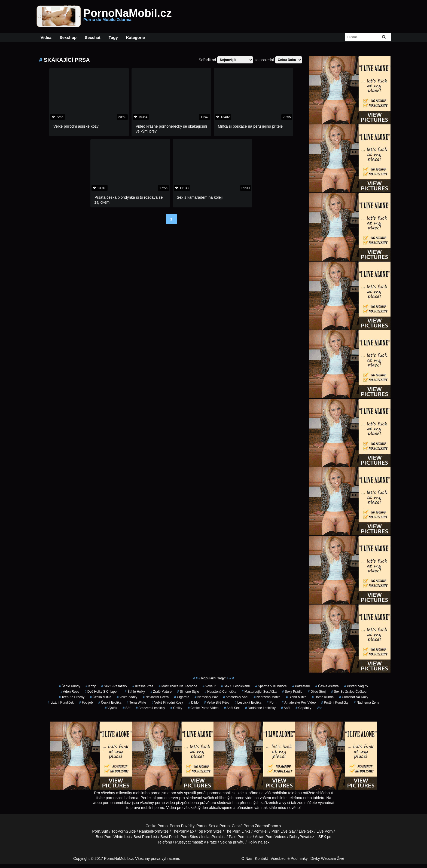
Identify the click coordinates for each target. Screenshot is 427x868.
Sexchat (93, 37)
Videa (46, 37)
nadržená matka (267, 697)
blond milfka (296, 697)
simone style (188, 692)
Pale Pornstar (240, 837)
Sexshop (68, 37)
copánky (303, 708)
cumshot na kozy (354, 697)
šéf (127, 708)
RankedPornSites (154, 831)
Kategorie (135, 37)
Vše (320, 708)
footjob (86, 703)
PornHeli (261, 831)
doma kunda (323, 697)
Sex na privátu (232, 842)
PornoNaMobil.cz (127, 16)
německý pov (206, 697)
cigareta (182, 697)
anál (286, 708)
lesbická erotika (248, 703)
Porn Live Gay (284, 831)
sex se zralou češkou (349, 692)
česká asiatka (327, 686)
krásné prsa (143, 686)
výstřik (111, 708)
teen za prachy (72, 697)
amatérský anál (236, 697)
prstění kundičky (335, 703)
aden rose (70, 692)
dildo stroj (317, 692)
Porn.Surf (100, 831)
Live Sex (306, 831)
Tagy (113, 37)
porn (271, 703)
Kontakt (261, 858)
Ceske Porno (157, 826)
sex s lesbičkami (235, 686)
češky (176, 708)
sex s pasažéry (114, 686)
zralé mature (161, 692)
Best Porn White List (113, 837)
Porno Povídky (182, 826)
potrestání (301, 686)
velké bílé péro (216, 703)
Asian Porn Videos (271, 837)
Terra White (136, 703)
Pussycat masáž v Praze (196, 842)
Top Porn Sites (209, 831)
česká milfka (101, 697)
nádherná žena (366, 703)
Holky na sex (258, 842)
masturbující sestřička (259, 692)
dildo (193, 703)
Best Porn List (145, 837)
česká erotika (110, 703)
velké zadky (127, 697)
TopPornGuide (124, 831)
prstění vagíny (356, 686)
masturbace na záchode (178, 686)
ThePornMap (183, 831)
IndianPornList (213, 837)
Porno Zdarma (256, 826)
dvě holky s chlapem (102, 692)
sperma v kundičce (271, 686)
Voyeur (209, 686)
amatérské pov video (299, 703)
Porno (201, 826)
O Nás (247, 858)
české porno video (203, 708)
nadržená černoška (220, 692)
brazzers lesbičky (150, 708)
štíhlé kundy (69, 686)
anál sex (232, 708)
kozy (91, 686)
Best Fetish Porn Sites (179, 837)
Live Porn (325, 831)
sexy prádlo (292, 692)
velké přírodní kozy (167, 703)
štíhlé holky (135, 692)
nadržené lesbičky (260, 708)
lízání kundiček (61, 703)
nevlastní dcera (156, 697)
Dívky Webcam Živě (327, 858)
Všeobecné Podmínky (289, 858)
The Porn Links (238, 831)
